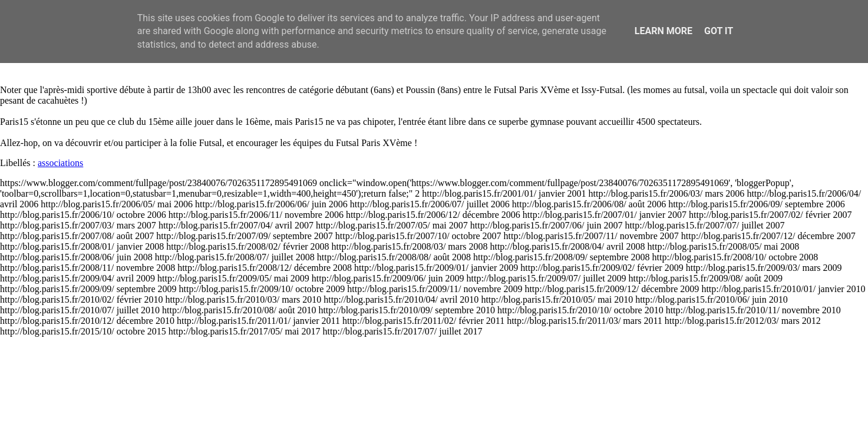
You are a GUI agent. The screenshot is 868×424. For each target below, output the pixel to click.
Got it (719, 31)
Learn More (664, 31)
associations (60, 163)
